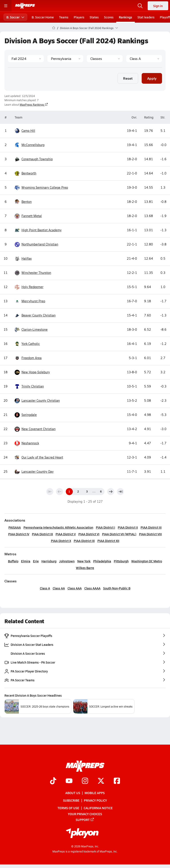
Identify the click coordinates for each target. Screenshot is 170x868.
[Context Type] (105, 59)
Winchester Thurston (33, 273)
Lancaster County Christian (37, 401)
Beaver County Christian (35, 315)
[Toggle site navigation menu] (6, 6)
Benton (23, 202)
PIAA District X (61, 541)
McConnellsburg (30, 145)
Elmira (26, 561)
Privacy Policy (95, 800)
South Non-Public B (117, 588)
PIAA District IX (42, 534)
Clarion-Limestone (31, 330)
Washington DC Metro (147, 561)
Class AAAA (92, 588)
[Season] (26, 59)
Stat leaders (146, 17)
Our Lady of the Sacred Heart (39, 458)
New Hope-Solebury (32, 372)
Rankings (126, 17)
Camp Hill (25, 131)
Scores (109, 17)
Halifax (23, 259)
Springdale (26, 415)
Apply (152, 78)
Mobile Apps (95, 793)
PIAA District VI (89, 534)
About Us (73, 793)
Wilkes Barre (85, 568)
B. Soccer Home (43, 17)
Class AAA (75, 588)
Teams (64, 17)
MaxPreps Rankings (34, 105)
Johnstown (67, 561)
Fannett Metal (28, 216)
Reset (128, 78)
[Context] (144, 59)
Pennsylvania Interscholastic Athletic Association (58, 527)
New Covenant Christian (35, 429)
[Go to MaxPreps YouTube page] (69, 781)
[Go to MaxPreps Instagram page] (85, 781)
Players (79, 17)
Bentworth (25, 173)
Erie (36, 561)
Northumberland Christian (36, 244)
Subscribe (71, 800)
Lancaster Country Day (34, 472)
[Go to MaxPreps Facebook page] (117, 781)
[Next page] (111, 492)
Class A (45, 588)
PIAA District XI (84, 541)
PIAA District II (128, 527)
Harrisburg (49, 561)
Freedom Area (28, 358)
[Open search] (140, 6)
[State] (65, 59)
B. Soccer (15, 17)
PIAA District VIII (150, 534)
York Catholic (27, 344)
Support (85, 819)
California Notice (98, 808)
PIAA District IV (19, 534)
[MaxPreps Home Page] (54, 28)
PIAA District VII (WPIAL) (119, 534)
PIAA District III (151, 527)
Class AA (59, 588)
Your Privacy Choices (85, 814)
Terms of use (68, 808)
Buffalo (13, 561)
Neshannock (27, 443)
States (94, 17)
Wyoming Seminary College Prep (41, 188)
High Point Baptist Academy (38, 230)
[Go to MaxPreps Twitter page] (101, 781)
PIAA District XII (108, 541)
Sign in (158, 6)
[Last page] (120, 492)
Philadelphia (102, 561)
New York (84, 561)
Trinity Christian (29, 387)
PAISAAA (15, 527)
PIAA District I (105, 527)
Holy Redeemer (29, 287)
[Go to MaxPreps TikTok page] (53, 781)
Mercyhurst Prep (30, 301)
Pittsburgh (121, 561)
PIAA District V (66, 534)
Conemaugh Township (34, 159)
